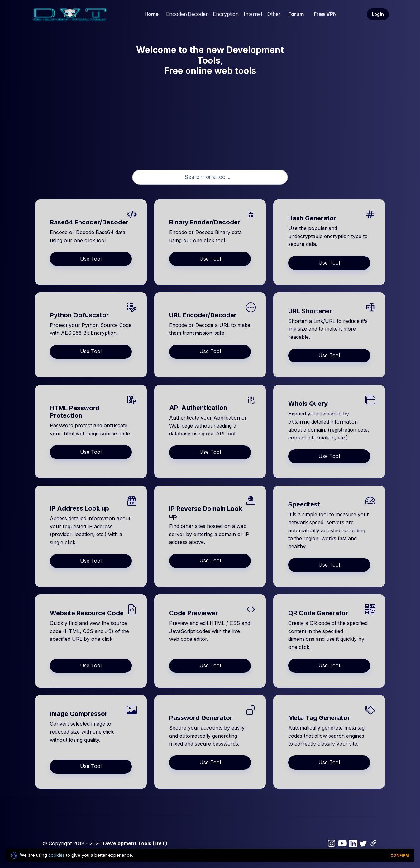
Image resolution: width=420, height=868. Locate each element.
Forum (296, 14)
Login (378, 14)
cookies (57, 855)
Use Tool (91, 259)
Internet (253, 14)
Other (274, 14)
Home (151, 14)
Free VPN (325, 14)
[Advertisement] (210, 119)
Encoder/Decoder (187, 14)
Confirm (400, 855)
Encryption (226, 14)
